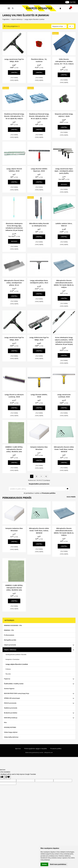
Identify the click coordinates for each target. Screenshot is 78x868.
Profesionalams (9, 635)
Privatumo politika (56, 749)
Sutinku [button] (44, 864)
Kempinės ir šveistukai (12, 659)
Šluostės (8, 674)
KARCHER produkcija (11, 718)
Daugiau (64, 184)
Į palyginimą (14, 78)
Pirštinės (8, 669)
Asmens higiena (9, 688)
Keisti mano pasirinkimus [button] (58, 864)
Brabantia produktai (11, 713)
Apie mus (18, 749)
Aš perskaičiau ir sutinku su (40, 493)
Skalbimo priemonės (11, 708)
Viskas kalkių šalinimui (11, 737)
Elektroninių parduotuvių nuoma (34, 752)
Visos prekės (71, 497)
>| (46, 476)
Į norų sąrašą (14, 80)
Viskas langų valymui (11, 732)
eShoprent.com (48, 752)
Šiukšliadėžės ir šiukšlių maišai (14, 684)
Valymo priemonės (10, 645)
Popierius (7, 679)
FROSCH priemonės (10, 703)
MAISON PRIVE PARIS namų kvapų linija (17, 693)
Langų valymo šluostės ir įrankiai (17, 664)
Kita (5, 722)
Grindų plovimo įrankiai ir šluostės (16, 654)
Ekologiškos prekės (10, 640)
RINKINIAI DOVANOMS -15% (13, 625)
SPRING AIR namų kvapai (12, 698)
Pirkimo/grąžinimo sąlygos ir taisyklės (36, 749)
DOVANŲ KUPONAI (10, 727)
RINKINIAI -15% (9, 630)
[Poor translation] (7, 777)
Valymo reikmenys (10, 650)
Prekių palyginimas (12, 26)
